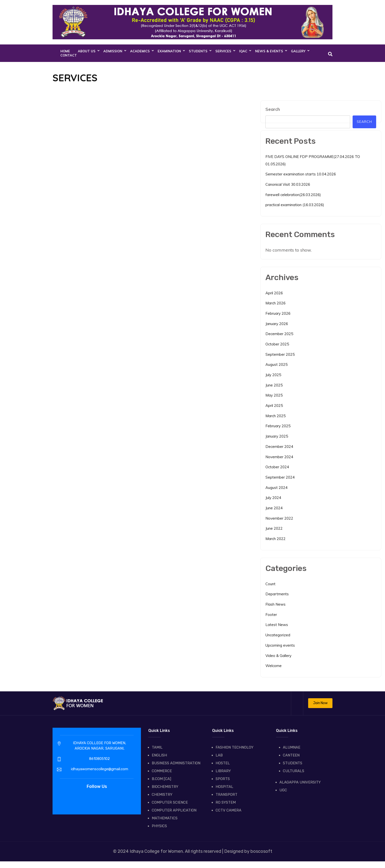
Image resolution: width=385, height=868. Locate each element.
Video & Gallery (278, 656)
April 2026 (274, 293)
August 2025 (276, 364)
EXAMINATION (169, 51)
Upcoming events (280, 645)
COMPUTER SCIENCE (170, 802)
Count (270, 584)
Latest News (277, 625)
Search (273, 109)
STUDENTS (198, 51)
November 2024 (279, 457)
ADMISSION (113, 51)
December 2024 (279, 447)
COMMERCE (162, 771)
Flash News (275, 604)
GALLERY (298, 51)
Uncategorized (278, 635)
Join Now (320, 703)
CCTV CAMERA (228, 810)
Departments (277, 594)
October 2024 (277, 467)
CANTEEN (291, 755)
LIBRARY (223, 771)
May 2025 (274, 395)
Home (65, 51)
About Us (87, 51)
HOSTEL (223, 763)
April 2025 (274, 406)
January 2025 (277, 436)
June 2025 (274, 385)
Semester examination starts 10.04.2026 (301, 174)
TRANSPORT (227, 795)
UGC (283, 790)
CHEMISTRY (162, 795)
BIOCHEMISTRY (165, 787)
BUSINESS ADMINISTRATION (176, 763)
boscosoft (261, 851)
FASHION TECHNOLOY (234, 747)
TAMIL (157, 747)
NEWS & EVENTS (269, 51)
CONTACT (69, 55)
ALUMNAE (292, 747)
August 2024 (276, 488)
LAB (219, 755)
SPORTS (223, 779)
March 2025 (275, 416)
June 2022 (274, 528)
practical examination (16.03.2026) (295, 205)
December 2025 (279, 334)
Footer (271, 615)
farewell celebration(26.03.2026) (293, 195)
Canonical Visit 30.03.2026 (288, 184)
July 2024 (273, 498)
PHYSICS (159, 826)
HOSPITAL (224, 787)
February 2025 (278, 426)
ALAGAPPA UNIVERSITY (300, 782)
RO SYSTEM (226, 802)
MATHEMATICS (165, 818)
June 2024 (274, 508)
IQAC (243, 51)
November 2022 (279, 518)
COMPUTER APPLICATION (174, 810)
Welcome (274, 666)
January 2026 (277, 324)
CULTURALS (294, 771)
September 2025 (280, 354)
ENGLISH (159, 755)
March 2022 (275, 539)
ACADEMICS (140, 51)
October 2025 (277, 344)
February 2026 (278, 313)
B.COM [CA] (161, 779)
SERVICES (223, 51)
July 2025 (273, 375)
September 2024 (280, 477)
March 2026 (275, 303)
